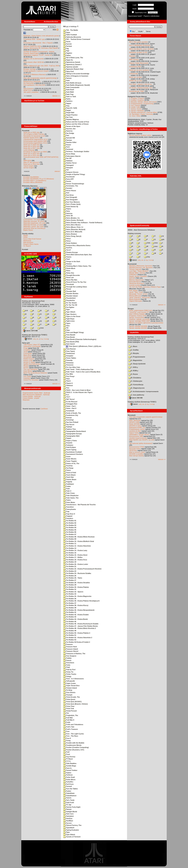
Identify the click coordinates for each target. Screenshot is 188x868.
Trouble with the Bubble (74, 743)
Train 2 (67, 491)
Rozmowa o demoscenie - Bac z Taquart (38, 43)
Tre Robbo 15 (70, 553)
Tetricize (68, 213)
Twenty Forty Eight (72, 807)
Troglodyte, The (71, 715)
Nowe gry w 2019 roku (32, 146)
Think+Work (69, 268)
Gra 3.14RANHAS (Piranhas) (140, 45)
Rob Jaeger (133, 290)
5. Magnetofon (135, 360)
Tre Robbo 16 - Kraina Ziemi (75, 555)
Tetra (67, 211)
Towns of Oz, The (71, 463)
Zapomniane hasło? (135, 16)
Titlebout (68, 385)
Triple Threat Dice (71, 686)
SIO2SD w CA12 (135, 426)
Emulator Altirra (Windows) (33, 182)
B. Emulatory (135, 378)
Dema (148, 31)
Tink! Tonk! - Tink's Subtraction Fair (78, 369)
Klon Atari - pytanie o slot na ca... (141, 84)
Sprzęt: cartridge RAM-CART (140, 321)
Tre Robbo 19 (70, 562)
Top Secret (69, 425)
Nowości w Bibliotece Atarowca (35, 74)
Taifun (67, 55)
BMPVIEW (27, 161)
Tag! (66, 51)
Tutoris (67, 798)
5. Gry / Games (135, 105)
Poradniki (26, 131)
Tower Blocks (70, 459)
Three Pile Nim (70, 280)
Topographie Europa (72, 434)
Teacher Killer (70, 142)
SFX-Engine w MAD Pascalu (34, 134)
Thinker (68, 264)
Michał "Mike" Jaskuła (137, 273)
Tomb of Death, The (72, 413)
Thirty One (69, 273)
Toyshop (68, 466)
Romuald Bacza (135, 282)
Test (66, 193)
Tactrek (67, 44)
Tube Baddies (70, 763)
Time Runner (70, 349)
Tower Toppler (70, 461)
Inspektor (27, 378)
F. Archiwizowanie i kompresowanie (143, 391)
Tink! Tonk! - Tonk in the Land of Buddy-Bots (82, 372)
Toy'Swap (68, 468)
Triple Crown (70, 683)
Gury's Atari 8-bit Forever (32, 239)
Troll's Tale (69, 727)
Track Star (69, 477)
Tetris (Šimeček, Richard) (74, 229)
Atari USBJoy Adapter (137, 314)
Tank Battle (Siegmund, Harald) (77, 85)
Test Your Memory (72, 202)
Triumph (68, 695)
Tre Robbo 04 (70, 527)
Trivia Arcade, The (72, 697)
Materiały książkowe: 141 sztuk (35, 223)
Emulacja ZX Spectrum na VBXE (35, 152)
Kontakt (25, 249)
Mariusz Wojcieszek (136, 280)
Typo (67, 832)
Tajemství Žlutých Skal (73, 69)
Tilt (66, 328)
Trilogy (67, 676)
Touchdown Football (72, 452)
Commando (28, 353)
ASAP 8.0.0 (28, 90)
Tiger (67, 310)
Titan (67, 379)
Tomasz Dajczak (135, 269)
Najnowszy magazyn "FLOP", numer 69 (38, 55)
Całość (28, 339)
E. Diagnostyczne (137, 388)
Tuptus (67, 773)
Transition (69, 507)
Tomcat (67, 418)
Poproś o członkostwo (152, 16)
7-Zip (41, 339)
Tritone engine (29, 166)
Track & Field (70, 473)
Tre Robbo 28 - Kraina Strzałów (77, 583)
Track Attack (69, 475)
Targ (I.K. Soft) (70, 108)
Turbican (68, 775)
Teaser (67, 145)
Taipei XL (68, 60)
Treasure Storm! (71, 651)
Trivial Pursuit (70, 711)
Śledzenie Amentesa (137, 283)
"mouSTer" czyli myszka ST (139, 312)
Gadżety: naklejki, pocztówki (139, 319)
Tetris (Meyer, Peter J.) (73, 227)
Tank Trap (68, 94)
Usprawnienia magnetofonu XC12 (36, 139)
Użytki (140, 31)
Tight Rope (69, 319)
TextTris (68, 248)
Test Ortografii (70, 197)
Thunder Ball (70, 291)
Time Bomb (69, 337)
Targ (66, 106)
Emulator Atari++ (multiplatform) (35, 181)
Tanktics (68, 101)
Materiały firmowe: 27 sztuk (33, 225)
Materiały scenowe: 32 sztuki (34, 221)
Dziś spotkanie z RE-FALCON (34, 85)
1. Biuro (133, 346)
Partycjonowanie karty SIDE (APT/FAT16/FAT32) (41, 157)
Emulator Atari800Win (31, 177)
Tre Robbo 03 (70, 525)
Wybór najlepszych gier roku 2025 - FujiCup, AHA (41, 66)
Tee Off (67, 158)
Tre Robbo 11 (70, 544)
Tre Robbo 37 (70, 603)
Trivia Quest (69, 699)
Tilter (67, 330)
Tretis (67, 665)
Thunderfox (69, 300)
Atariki (26, 235)
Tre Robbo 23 (70, 571)
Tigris (67, 323)
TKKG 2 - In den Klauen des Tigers (78, 392)
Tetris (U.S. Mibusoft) (73, 232)
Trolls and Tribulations (73, 724)
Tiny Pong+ (69, 376)
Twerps (67, 809)
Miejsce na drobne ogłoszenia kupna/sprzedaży (146, 323)
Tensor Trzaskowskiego (74, 184)
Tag (66, 48)
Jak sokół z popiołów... (32, 92)
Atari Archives (28, 242)
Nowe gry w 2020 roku (32, 145)
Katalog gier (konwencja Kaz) (33, 301)
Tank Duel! (69, 90)
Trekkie (67, 658)
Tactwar (68, 46)
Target (67, 110)
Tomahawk (69, 411)
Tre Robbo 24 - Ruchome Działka (77, 573)
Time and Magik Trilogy (74, 332)
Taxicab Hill (69, 138)
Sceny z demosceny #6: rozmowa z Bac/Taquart (41, 48)
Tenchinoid (69, 177)
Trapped (68, 516)
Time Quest (69, 344)
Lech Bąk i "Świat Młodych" (139, 271)
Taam (67, 32)
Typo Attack (69, 835)
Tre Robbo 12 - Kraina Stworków (77, 546)
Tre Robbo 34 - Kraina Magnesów (77, 596)
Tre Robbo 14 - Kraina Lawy (75, 550)
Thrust (67, 289)
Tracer (67, 470)
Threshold (69, 284)
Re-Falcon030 (29, 83)
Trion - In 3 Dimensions (74, 679)
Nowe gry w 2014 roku (32, 164)
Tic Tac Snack (70, 303)
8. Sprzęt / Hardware (137, 111)
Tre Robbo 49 (70, 631)
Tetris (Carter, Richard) (73, 220)
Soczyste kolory (135, 449)
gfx (162, 239)
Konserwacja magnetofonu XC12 (35, 143)
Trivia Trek (69, 708)
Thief (67, 259)
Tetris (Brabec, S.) (71, 218)
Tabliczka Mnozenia (72, 37)
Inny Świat (27, 376)
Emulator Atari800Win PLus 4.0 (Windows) (39, 179)
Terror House (70, 191)
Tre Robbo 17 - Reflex (73, 557)
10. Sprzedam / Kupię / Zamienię (141, 114)
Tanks (67, 99)
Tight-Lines (69, 321)
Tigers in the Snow (72, 316)
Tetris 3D (68, 216)
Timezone (68, 365)
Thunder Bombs (71, 293)
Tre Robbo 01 (70, 521)
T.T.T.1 (67, 761)
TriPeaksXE (69, 681)
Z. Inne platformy (136, 395)
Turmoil (68, 786)
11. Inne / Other (135, 116)
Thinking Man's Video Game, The (77, 266)
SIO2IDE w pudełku (136, 454)
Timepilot (68, 356)
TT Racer (68, 759)
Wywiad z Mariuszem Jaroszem (141, 266)
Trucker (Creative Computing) (76, 747)
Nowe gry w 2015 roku (32, 155)
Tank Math (69, 92)
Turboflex (68, 782)
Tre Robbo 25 (70, 576)
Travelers (68, 518)
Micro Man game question (139, 42)
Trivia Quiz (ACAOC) (72, 702)
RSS (56, 30)
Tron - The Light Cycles (74, 734)
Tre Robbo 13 (70, 548)
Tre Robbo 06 (70, 532)
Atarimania (27, 241)
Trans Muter (69, 502)
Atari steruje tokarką (136, 456)
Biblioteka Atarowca (30, 186)
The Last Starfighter (31, 369)
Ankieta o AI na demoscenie (33, 59)
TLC (66, 395)
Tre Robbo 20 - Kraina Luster (76, 564)
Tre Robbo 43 (70, 617)
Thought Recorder (72, 275)
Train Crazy (69, 493)
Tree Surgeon (70, 656)
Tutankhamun (70, 796)
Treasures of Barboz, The (74, 654)
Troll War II (69, 720)
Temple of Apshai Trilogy (74, 174)
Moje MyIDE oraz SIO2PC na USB (142, 440)
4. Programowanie (137, 357)
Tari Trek (68, 117)
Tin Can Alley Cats (72, 367)
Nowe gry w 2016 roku (32, 154)
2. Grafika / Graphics (137, 100)
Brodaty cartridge (30, 69)
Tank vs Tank (70, 97)
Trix (66, 713)
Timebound (69, 353)
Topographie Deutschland (75, 431)
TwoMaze (68, 821)
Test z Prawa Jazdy (72, 204)
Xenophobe (28, 357)
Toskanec (68, 445)
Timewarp (68, 363)
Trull (66, 752)
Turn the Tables (70, 789)
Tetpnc (67, 209)
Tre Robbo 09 (70, 539)
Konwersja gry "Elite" (137, 91)
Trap (66, 511)
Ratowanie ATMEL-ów (137, 427)
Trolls (67, 722)
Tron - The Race (71, 736)
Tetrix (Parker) (70, 234)
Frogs (26, 348)
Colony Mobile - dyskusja (32, 396)
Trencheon (69, 663)
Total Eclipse (70, 447)
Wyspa (26, 366)
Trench (67, 660)
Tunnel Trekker (70, 770)
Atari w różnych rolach (137, 452)
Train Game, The (71, 498)
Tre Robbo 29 (70, 585)
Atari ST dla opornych (31, 162)
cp (161, 236)
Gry (133, 31)
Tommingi (68, 420)
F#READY (133, 275)
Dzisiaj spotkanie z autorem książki (36, 71)
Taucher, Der (69, 129)
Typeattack (69, 828)
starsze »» (56, 96)
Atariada (132, 56)
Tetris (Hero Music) (72, 225)
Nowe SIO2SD (135, 424)
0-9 (25, 311)
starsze (57, 171)
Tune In (67, 768)
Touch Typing (70, 450)
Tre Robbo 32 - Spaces (73, 592)
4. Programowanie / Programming (141, 104)
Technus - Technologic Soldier (76, 151)
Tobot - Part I (70, 406)
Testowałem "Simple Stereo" (139, 435)
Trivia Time (69, 706)
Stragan (131, 309)
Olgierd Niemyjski (136, 301)
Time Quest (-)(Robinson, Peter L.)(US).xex (83, 346)
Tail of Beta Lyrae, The (73, 58)
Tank (66, 80)
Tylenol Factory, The (72, 825)
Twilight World (70, 812)
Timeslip (68, 360)
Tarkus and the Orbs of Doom (76, 124)
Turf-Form (68, 784)
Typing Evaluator (71, 830)
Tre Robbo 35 (70, 599)
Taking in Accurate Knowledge (76, 74)
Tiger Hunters (70, 314)
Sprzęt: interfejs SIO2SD (138, 328)
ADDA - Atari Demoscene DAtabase (141, 230)
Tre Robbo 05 (70, 530)
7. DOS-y (133, 367)
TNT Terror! (69, 399)
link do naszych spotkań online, (140, 135)
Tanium (67, 78)
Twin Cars (68, 814)
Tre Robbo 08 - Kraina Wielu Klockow (79, 537)
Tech (66, 147)
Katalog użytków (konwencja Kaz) (141, 337)
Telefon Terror (70, 163)
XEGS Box (133, 450)
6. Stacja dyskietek (137, 364)
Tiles (66, 326)
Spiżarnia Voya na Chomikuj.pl (34, 228)
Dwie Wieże (28, 371)
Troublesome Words (72, 745)
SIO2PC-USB (134, 422)
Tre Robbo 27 (70, 580)
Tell (66, 170)
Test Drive (68, 195)
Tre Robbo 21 (70, 566)
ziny (147, 257)
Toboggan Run (70, 404)
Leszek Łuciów (135, 285)
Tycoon (67, 823)
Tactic (67, 42)
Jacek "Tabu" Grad (136, 292)
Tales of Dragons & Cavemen (76, 76)
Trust (67, 754)
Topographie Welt (71, 436)
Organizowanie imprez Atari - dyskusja (36, 393)
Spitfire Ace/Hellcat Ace (32, 364)
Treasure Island (71, 649)
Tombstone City (71, 415)
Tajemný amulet (71, 67)
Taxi (66, 135)
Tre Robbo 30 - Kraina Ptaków (76, 587)
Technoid (68, 149)
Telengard (68, 165)
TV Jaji (67, 805)
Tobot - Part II (70, 408)
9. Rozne (133, 374)
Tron (66, 731)
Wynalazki (132, 415)
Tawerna (68, 131)
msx (155, 246)
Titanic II (68, 383)
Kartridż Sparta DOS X (32, 138)
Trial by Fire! (69, 670)
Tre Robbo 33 (70, 594)
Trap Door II (69, 514)
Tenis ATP (68, 179)
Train (67, 489)
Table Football (70, 35)
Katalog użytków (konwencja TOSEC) (142, 402)
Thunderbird (69, 298)
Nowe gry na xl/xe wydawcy (139, 70)
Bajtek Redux (28, 230)
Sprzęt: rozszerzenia (137, 317)
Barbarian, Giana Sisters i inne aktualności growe (41, 36)
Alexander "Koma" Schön (138, 294)
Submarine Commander (32, 346)
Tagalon (68, 53)
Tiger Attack (69, 312)
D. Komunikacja (136, 385)
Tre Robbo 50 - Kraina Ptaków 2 (77, 633)
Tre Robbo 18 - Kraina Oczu (75, 560)
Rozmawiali (132, 264)
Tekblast (68, 161)
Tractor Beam (70, 479)
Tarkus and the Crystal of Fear (76, 122)
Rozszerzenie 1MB (136, 436)
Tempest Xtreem (71, 172)
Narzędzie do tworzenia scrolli (34, 136)
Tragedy (68, 482)
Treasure (68, 644)
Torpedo (68, 443)
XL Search (27, 246)
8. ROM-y (133, 371)
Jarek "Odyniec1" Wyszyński (139, 297)
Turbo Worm (69, 780)
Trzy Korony (69, 757)
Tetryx (67, 241)
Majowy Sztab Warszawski (139, 63)
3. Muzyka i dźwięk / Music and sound (143, 102)
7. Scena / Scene (135, 109)
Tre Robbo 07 (70, 534)
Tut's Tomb (69, 800)
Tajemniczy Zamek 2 (72, 64)
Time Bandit (69, 335)
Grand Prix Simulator (31, 380)
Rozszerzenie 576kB (137, 447)
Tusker (67, 791)
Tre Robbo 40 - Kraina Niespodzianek (79, 610)
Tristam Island (70, 688)
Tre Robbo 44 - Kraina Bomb (75, 619)
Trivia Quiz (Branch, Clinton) (75, 704)
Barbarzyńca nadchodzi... (33, 82)
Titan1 (67, 381)
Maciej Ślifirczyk (135, 296)
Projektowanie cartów (137, 429)
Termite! (68, 188)
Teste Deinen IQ (71, 207)
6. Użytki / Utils (135, 107)
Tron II (67, 738)
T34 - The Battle (71, 30)
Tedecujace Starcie (72, 156)
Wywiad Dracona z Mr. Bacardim (141, 267)
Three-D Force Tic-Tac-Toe (75, 282)
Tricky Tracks (70, 674)
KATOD (132, 278)
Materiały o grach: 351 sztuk (34, 227)
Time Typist (69, 351)
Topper (67, 438)
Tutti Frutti (69, 802)
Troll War (68, 718)
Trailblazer (69, 484)
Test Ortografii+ (71, 200)
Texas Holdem (70, 243)
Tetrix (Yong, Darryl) (72, 236)
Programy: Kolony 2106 (138, 316)
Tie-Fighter (69, 307)
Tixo (66, 388)
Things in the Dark (72, 261)
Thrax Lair (69, 277)
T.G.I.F (67, 250)
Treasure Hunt (70, 647)
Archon (26, 368)
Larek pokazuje (29, 150)
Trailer (67, 486)
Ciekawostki (134, 74)
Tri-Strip (68, 690)
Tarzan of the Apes (72, 126)
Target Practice (70, 115)
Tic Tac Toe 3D (70, 305)
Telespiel (68, 168)
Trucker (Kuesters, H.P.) (74, 750)
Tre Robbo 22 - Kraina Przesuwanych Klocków (82, 569)
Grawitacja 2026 (135, 67)
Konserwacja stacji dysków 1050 (35, 141)
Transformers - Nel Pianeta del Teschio (79, 505)
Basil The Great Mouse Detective (35, 373)
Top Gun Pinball (71, 422)
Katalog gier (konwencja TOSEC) (35, 335)
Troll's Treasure (71, 729)
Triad (67, 667)
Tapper (67, 103)
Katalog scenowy (134, 233)
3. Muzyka (134, 353)
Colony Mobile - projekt (31, 398)
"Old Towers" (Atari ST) (32, 345)
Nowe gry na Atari (136, 77)
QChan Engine (29, 168)
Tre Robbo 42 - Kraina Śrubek (76, 615)
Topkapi (68, 427)
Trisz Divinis (69, 692)
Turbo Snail (69, 777)
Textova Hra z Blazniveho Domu (77, 245)
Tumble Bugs (70, 766)
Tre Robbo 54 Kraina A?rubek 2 (77, 642)
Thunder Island (70, 296)
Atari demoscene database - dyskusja (36, 395)
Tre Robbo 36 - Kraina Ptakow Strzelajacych (81, 601)
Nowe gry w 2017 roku (32, 148)
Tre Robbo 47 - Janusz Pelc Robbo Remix (80, 626)
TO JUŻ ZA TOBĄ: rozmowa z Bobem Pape (145, 287)
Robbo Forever (29, 359)
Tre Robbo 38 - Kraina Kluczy (76, 605)
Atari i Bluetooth (135, 420)
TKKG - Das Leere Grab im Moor (77, 390)
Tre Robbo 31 (70, 589)
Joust (25, 352)
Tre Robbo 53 (70, 640)
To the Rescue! (70, 402)
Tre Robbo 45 (70, 622)
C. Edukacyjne (135, 381)
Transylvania (70, 509)
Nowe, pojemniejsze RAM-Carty (141, 310)
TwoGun (68, 818)
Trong (67, 740)
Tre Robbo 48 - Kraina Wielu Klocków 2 (80, 628)
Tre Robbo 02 (70, 523)
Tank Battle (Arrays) (72, 83)
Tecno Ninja (69, 154)
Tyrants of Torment (72, 837)
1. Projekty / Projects (137, 98)
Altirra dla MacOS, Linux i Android (141, 49)
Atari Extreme (28, 89)
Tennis (67, 181)
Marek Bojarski (135, 299)
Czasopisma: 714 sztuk (32, 219)
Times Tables (70, 358)
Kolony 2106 (28, 360)
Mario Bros (27, 355)
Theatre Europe (71, 252)
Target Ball (69, 113)
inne (41, 328)
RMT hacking (134, 59)
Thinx (67, 271)
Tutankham (69, 793)
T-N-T (67, 397)
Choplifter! (27, 350)
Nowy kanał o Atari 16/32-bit (34, 62)
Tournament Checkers (73, 454)
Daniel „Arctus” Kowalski (138, 276)
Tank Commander (71, 87)
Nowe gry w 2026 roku (32, 132)
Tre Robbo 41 (70, 612)
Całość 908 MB (136, 398)
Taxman (68, 140)
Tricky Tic (68, 672)
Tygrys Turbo (134, 433)
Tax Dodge (69, 133)
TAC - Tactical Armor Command (77, 39)
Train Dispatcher (71, 495)
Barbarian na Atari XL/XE (138, 52)
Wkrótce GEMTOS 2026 (32, 46)
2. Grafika (134, 350)
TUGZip (46, 339)
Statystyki (26, 400)
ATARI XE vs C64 (136, 81)
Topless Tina (69, 429)
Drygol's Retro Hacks (31, 244)
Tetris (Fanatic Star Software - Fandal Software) (83, 223)
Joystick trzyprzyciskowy (138, 438)
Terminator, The (71, 186)
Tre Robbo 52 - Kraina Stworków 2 (78, 638)
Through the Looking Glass (75, 287)
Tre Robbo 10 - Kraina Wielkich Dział (79, 541)
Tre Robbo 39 (70, 608)
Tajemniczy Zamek (72, 62)
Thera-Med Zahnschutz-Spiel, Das (78, 255)
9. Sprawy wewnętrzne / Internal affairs (143, 112)
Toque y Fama (70, 441)
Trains (67, 500)
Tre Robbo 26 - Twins (73, 578)
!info (147, 243)
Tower (67, 457)
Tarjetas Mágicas (71, 119)
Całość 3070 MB (30, 331)
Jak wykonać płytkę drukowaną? (141, 443)
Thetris (67, 257)
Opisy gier (26, 343)
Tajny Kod (68, 71)
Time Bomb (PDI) (71, 342)
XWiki (25, 237)
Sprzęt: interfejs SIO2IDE (138, 326)
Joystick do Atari (135, 431)
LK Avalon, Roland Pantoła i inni (141, 88)
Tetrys (67, 239)
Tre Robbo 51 (70, 635)
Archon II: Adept (29, 362)
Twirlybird (68, 816)
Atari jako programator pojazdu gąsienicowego (40, 78)
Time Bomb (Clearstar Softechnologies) (80, 339)
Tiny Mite (68, 374)
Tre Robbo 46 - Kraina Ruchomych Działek (81, 624)
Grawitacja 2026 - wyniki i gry (34, 39)
